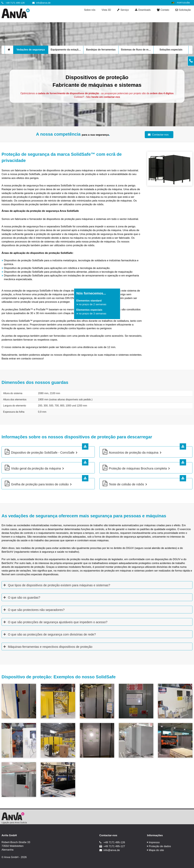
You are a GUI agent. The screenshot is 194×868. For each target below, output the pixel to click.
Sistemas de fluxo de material (137, 50)
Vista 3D (106, 10)
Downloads (143, 10)
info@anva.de (43, 3)
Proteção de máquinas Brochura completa (138, 468)
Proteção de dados (160, 846)
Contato (163, 10)
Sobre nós (90, 10)
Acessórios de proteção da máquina (134, 453)
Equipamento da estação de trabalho (67, 50)
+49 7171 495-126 (15, 3)
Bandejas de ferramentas (101, 50)
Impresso (154, 842)
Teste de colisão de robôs (127, 484)
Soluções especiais (171, 50)
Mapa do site (156, 850)
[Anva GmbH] (25, 14)
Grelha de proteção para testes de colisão (40, 484)
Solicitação (183, 10)
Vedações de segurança (31, 50)
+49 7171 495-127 (114, 846)
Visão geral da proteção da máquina (36, 468)
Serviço (123, 10)
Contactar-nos (160, 135)
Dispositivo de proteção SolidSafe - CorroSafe (43, 453)
